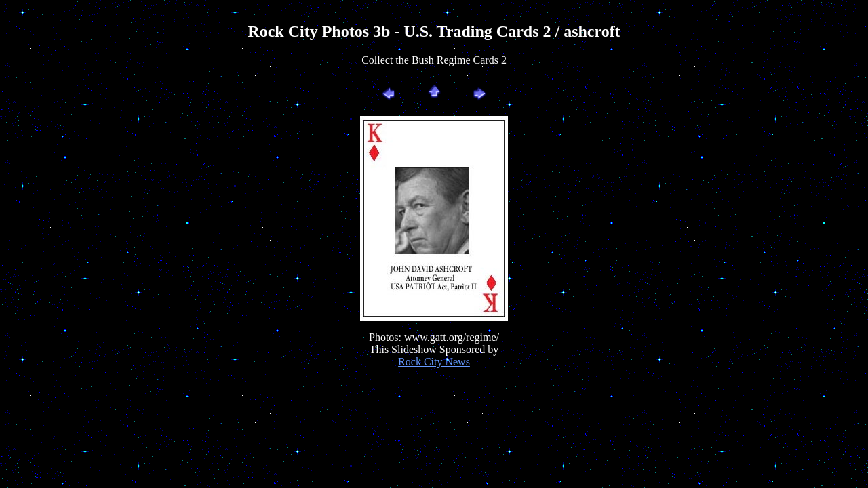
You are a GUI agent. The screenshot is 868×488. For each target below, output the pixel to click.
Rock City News (434, 362)
